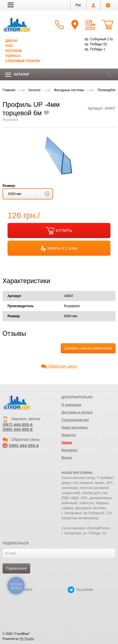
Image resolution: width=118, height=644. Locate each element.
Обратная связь (59, 366)
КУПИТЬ (59, 231)
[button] (11, 5)
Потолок (14, 51)
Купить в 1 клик (59, 248)
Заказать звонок (21, 419)
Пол (9, 46)
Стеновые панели (23, 61)
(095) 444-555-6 (18, 429)
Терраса (13, 56)
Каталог (17, 75)
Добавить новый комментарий (88, 348)
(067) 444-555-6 (18, 425)
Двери (11, 41)
